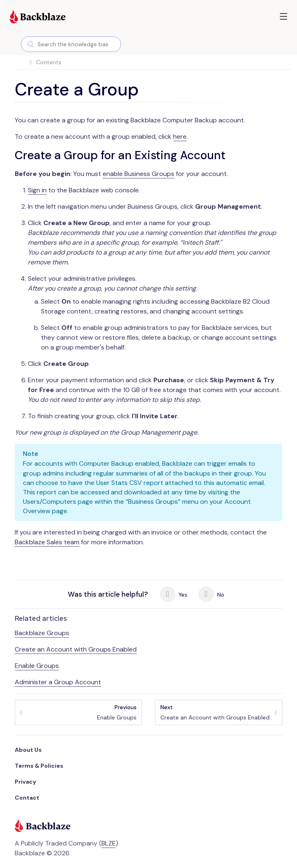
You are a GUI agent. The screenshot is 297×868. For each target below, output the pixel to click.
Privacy (25, 782)
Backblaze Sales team (47, 542)
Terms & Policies (39, 766)
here (180, 136)
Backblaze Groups (42, 633)
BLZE (109, 843)
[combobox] (71, 44)
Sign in (37, 190)
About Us (28, 750)
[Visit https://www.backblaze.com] (38, 18)
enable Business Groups (138, 174)
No (211, 594)
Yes (174, 594)
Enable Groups (37, 666)
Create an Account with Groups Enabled (76, 649)
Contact (27, 798)
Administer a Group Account (58, 682)
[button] (283, 16)
